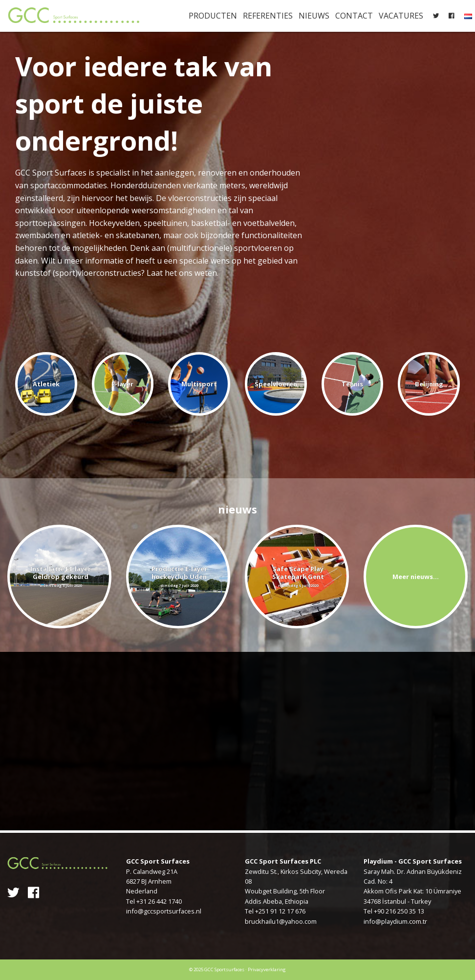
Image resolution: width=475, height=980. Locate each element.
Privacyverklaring (267, 969)
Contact (354, 16)
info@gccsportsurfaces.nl (164, 911)
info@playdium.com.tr (395, 921)
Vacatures (401, 16)
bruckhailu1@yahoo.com (281, 921)
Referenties (268, 16)
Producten (213, 16)
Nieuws (314, 16)
